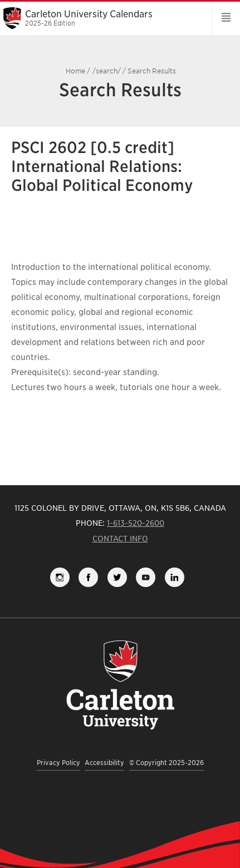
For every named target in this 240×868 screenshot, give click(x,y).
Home (75, 71)
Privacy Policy (58, 763)
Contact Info (120, 539)
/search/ (107, 71)
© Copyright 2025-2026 (166, 763)
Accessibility (104, 763)
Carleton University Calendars (102, 18)
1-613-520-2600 (136, 523)
